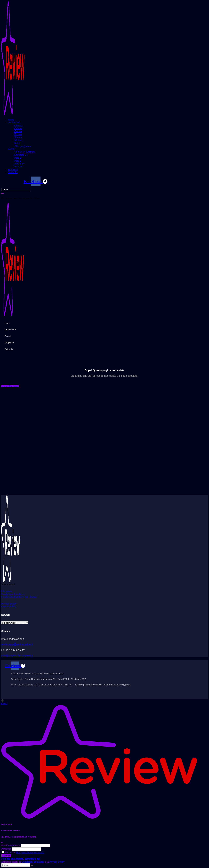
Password (6, 849)
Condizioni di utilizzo (33, 862)
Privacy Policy (57, 862)
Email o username (11, 845)
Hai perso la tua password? (30, 852)
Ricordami (9, 852)
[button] (10, 386)
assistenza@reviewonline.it (17, 644)
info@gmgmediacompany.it (17, 656)
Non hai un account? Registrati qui (21, 859)
